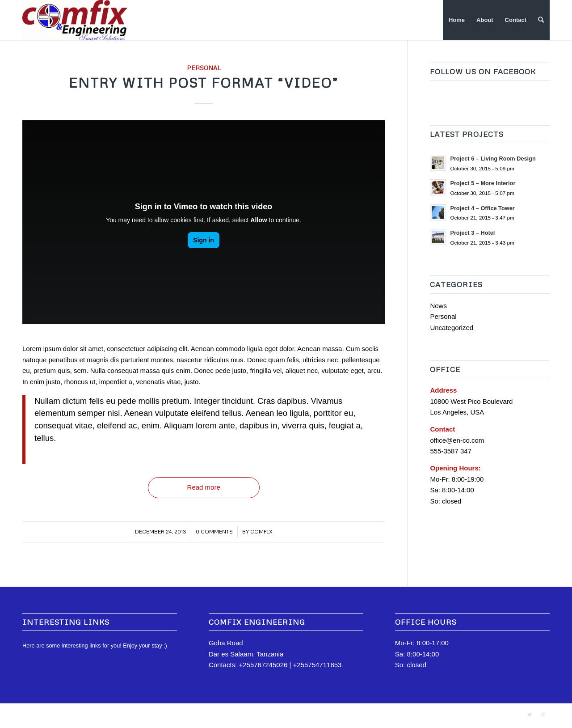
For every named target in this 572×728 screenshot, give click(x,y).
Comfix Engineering (74, 715)
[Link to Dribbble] (543, 715)
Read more (204, 487)
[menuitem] (457, 20)
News (438, 306)
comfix (261, 531)
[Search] (541, 20)
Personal (204, 68)
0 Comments (214, 531)
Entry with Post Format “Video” (204, 83)
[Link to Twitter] (530, 715)
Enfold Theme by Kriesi (126, 715)
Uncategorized (452, 328)
